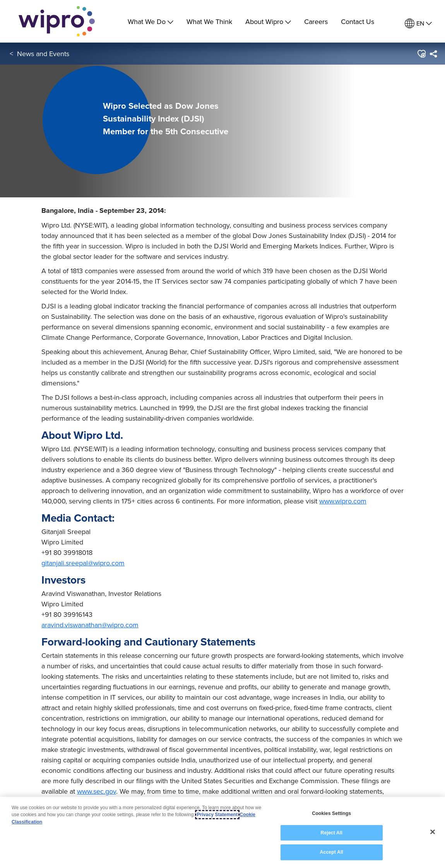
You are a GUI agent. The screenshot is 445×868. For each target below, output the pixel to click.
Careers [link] (316, 21)
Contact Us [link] (358, 21)
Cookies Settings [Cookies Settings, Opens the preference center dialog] (331, 814)
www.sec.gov (97, 791)
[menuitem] (418, 23)
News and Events (43, 54)
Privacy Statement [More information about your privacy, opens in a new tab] (217, 815)
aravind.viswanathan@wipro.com (90, 625)
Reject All (332, 833)
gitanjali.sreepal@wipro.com (83, 563)
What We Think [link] (209, 21)
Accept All (332, 853)
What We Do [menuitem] (151, 21)
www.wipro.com (343, 501)
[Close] (433, 832)
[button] (421, 54)
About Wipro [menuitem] (268, 21)
